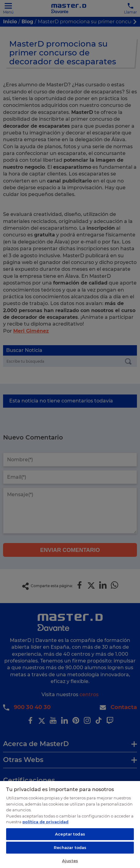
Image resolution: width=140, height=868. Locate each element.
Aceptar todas (70, 834)
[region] (70, 824)
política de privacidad (45, 822)
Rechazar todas (70, 847)
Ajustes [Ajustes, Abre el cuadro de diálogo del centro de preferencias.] (70, 861)
